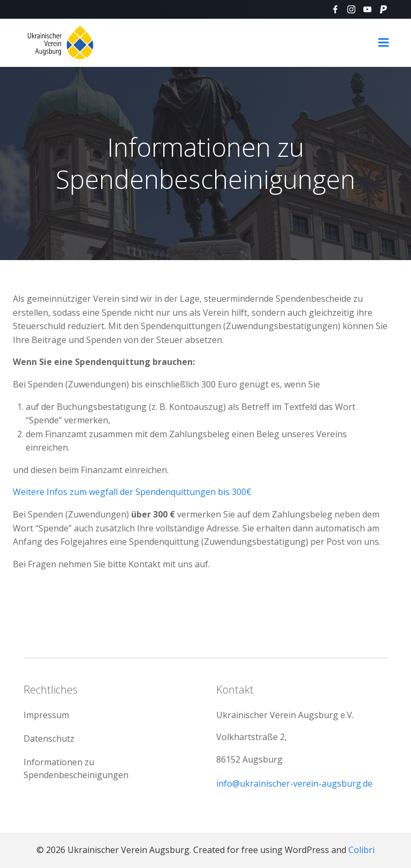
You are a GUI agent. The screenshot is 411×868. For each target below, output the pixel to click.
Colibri (361, 850)
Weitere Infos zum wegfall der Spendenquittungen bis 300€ (132, 492)
